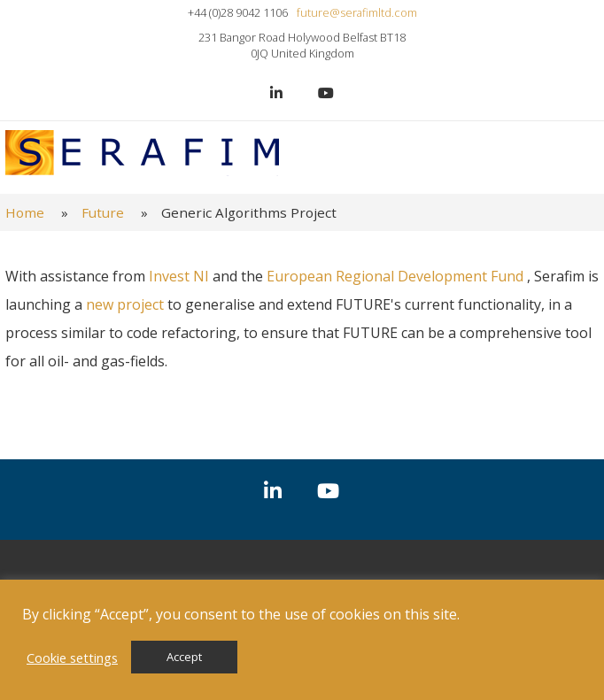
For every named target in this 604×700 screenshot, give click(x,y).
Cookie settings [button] (72, 658)
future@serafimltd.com (357, 12)
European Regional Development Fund (397, 276)
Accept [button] (184, 657)
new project (127, 304)
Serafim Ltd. (142, 153)
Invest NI (179, 276)
